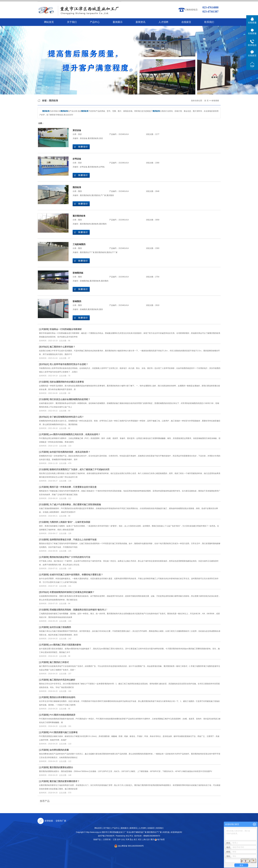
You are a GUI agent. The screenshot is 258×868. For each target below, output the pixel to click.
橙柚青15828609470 (152, 836)
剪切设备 (77, 130)
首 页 (206, 101)
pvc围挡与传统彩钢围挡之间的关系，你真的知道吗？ (75, 434)
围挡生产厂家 (112, 252)
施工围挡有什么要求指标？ (62, 347)
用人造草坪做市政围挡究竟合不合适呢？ (69, 364)
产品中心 (95, 22)
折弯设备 (77, 159)
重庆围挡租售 (93, 138)
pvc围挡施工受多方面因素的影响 (65, 645)
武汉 (140, 839)
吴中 (119, 839)
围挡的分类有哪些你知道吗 (62, 697)
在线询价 (81, 147)
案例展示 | (125, 828)
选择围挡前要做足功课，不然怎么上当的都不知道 (73, 540)
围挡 (80, 191)
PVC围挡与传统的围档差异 (62, 715)
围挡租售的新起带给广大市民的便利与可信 (70, 557)
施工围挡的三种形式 (59, 662)
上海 (144, 839)
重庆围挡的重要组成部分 (61, 767)
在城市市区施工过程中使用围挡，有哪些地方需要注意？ (76, 575)
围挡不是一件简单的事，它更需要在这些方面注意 (73, 487)
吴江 (135, 839)
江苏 (115, 839)
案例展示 (118, 22)
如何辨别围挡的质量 (59, 750)
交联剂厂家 (61, 821)
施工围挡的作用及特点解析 (62, 680)
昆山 (131, 839)
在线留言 (186, 22)
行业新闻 (44, 382)
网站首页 (49, 22)
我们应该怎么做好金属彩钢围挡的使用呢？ (70, 399)
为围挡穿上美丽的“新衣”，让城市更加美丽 (70, 522)
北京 (148, 839)
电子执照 (160, 839)
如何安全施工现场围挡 (60, 627)
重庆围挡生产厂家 (99, 195)
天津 (127, 839)
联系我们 (209, 22)
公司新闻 (44, 329)
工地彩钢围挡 (79, 244)
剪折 (80, 134)
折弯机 (102, 167)
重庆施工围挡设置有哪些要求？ (65, 781)
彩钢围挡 (77, 301)
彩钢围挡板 (78, 273)
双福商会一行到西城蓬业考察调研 (66, 329)
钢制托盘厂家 (141, 832)
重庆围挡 (110, 195)
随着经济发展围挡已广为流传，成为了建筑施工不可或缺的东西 (79, 469)
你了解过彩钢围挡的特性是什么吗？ (67, 417)
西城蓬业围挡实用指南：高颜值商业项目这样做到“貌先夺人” (78, 610)
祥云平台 (130, 836)
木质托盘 (166, 832)
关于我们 (72, 22)
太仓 (123, 839)
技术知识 (44, 347)
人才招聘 (163, 22)
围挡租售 (77, 187)
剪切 (101, 138)
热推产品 (97, 839)
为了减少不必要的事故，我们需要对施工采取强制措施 (75, 504)
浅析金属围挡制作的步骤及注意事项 (67, 382)
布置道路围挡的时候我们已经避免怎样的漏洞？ (72, 592)
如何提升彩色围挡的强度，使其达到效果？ (70, 452)
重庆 (152, 839)
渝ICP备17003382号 (106, 836)
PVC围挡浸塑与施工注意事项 (64, 732)
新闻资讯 (141, 22)
